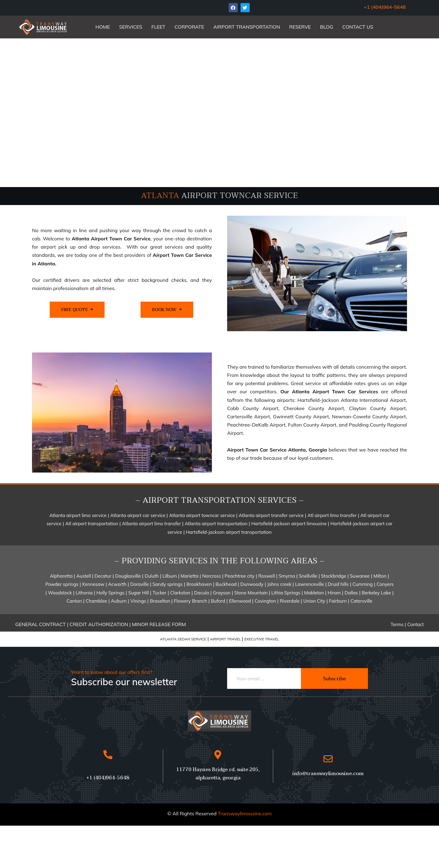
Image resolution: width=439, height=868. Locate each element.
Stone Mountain (251, 593)
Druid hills (338, 584)
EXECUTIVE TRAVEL (262, 639)
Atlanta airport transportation (217, 524)
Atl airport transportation (92, 524)
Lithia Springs (286, 593)
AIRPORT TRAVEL (226, 639)
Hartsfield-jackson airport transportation (228, 532)
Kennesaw (93, 584)
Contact (416, 624)
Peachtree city (239, 576)
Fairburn (338, 601)
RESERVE (300, 27)
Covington (266, 601)
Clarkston (180, 593)
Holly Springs (110, 593)
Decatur (102, 576)
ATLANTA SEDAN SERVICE (183, 639)
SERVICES (131, 27)
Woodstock (60, 593)
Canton (75, 601)
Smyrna (287, 576)
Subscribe (334, 679)
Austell (84, 576)
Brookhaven (199, 584)
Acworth (117, 584)
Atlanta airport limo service (79, 515)
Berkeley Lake (377, 593)
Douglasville (128, 576)
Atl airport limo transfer (332, 515)
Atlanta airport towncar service (203, 515)
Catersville (362, 601)
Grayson (222, 593)
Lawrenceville (310, 584)
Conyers (385, 584)
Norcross (212, 576)
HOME (103, 27)
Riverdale (290, 601)
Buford (218, 601)
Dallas (351, 593)
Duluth (152, 576)
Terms (397, 624)
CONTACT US (358, 27)
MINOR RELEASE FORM (159, 624)
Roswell (266, 576)
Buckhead (227, 584)
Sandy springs (167, 584)
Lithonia (85, 593)
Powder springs (62, 584)
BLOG (327, 27)
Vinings (139, 601)
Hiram (334, 593)
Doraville (140, 584)
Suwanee (359, 576)
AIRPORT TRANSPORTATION (247, 27)
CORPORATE (189, 27)
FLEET (159, 27)
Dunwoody (252, 584)
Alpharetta (62, 576)
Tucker (160, 593)
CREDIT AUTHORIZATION (99, 624)
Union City (314, 601)
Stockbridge (334, 576)
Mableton (315, 593)
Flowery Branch (190, 601)
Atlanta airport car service (138, 515)
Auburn (120, 601)
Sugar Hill (139, 593)
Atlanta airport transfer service (271, 515)
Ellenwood (241, 601)
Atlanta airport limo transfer (151, 524)
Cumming (363, 584)
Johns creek (280, 584)
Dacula (202, 593)
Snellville (308, 576)
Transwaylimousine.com (245, 813)
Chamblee (96, 601)
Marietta (189, 576)
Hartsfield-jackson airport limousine (289, 524)
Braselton (161, 601)
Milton (380, 576)
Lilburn (169, 576)
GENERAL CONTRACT (40, 624)
